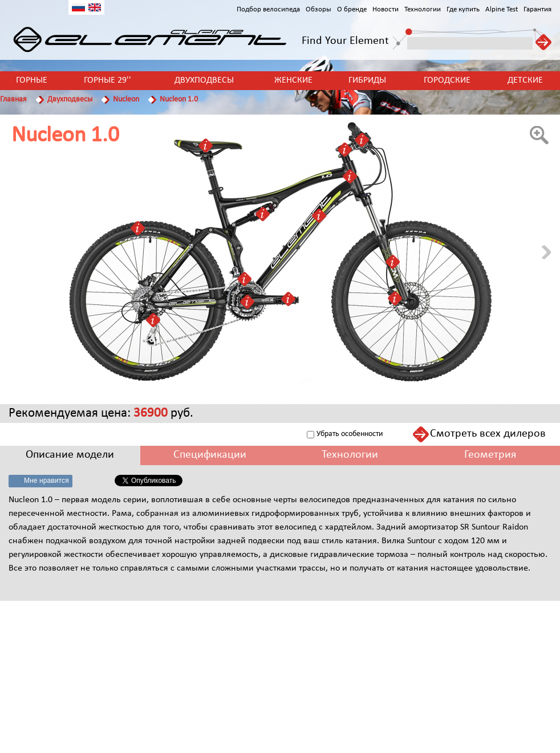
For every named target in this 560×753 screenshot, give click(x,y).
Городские (447, 80)
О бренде (352, 9)
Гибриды (367, 80)
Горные (32, 80)
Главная (13, 99)
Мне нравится (46, 481)
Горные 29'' (107, 80)
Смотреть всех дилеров (488, 434)
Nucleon (126, 99)
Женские (293, 80)
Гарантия (537, 9)
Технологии (423, 9)
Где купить (463, 9)
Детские (525, 80)
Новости (385, 9)
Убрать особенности (350, 434)
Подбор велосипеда (268, 9)
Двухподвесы (204, 80)
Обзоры (318, 9)
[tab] (70, 455)
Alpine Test (502, 9)
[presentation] (70, 455)
